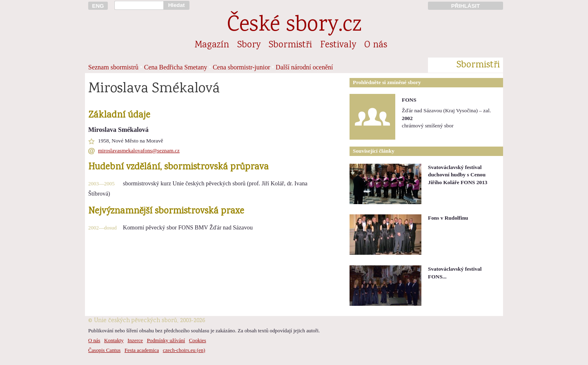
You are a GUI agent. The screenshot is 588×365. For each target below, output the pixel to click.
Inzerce (135, 341)
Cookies (198, 341)
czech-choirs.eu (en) (184, 350)
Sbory (249, 45)
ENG (98, 6)
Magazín (212, 45)
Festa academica (142, 350)
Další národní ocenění (304, 67)
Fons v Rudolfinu (448, 218)
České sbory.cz (294, 26)
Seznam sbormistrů (113, 67)
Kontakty (114, 341)
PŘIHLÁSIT (465, 6)
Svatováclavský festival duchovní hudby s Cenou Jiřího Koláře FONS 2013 (458, 175)
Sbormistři (290, 45)
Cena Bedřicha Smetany (176, 67)
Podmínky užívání (166, 341)
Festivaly (338, 45)
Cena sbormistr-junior (242, 67)
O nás (376, 45)
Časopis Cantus (104, 350)
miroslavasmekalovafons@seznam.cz (139, 150)
